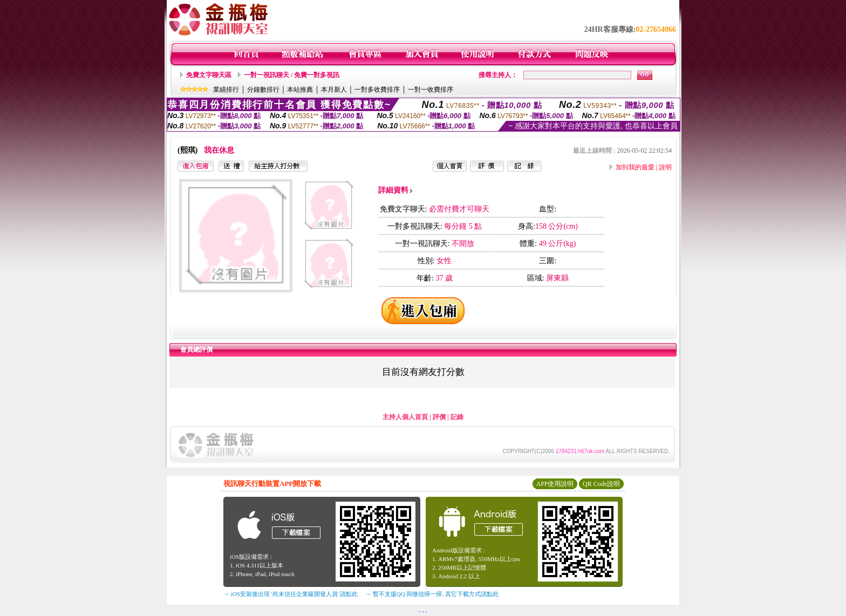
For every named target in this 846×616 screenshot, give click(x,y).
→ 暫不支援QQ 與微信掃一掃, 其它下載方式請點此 (432, 594)
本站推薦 (300, 90)
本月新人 (334, 90)
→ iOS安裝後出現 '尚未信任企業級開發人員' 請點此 (291, 594)
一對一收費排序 (431, 90)
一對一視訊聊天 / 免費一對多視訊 (292, 75)
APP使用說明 (555, 484)
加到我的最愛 (635, 167)
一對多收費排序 (377, 90)
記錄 (457, 417)
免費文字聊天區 (209, 75)
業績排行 (226, 90)
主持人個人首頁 (405, 417)
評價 (439, 417)
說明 (665, 167)
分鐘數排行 (263, 90)
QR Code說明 (601, 484)
